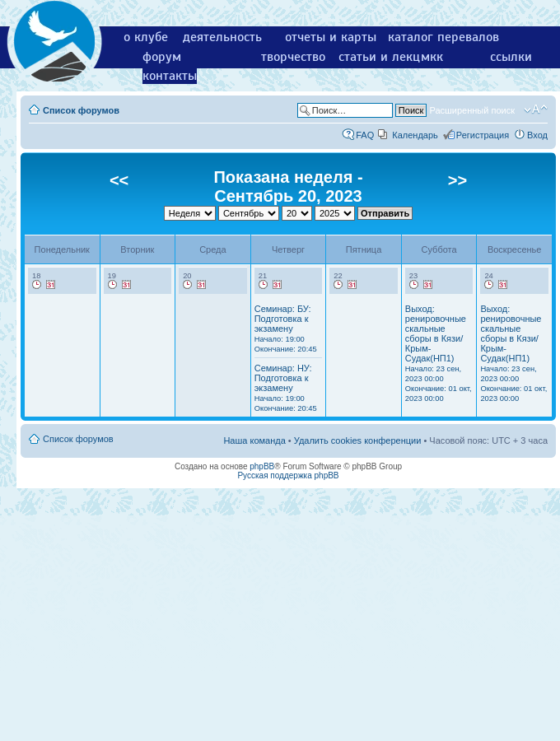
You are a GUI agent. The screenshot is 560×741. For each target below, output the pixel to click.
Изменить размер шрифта (536, 110)
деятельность (222, 37)
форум (162, 57)
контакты (170, 76)
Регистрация (483, 135)
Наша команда (254, 440)
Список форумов (81, 110)
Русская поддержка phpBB (288, 475)
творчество (293, 57)
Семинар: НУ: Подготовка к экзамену (286, 388)
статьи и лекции (387, 57)
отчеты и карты (331, 37)
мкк (432, 57)
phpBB (262, 466)
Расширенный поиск (472, 110)
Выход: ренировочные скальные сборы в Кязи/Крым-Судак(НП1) (439, 353)
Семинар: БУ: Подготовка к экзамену (286, 329)
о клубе (146, 37)
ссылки (511, 57)
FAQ (365, 135)
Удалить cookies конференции (358, 440)
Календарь (415, 135)
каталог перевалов (443, 37)
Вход (537, 135)
